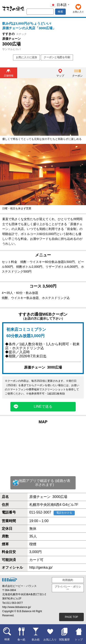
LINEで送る (43, 406)
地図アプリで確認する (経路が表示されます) (45, 483)
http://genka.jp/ (41, 567)
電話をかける (64, 513)
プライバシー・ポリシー (68, 588)
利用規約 (68, 580)
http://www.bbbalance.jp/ (17, 607)
